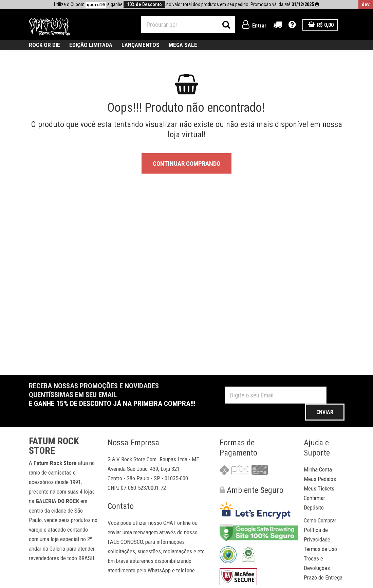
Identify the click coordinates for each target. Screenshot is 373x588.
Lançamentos (141, 45)
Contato (121, 506)
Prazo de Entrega (323, 577)
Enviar (325, 412)
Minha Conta (318, 469)
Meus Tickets (319, 488)
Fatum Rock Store (54, 446)
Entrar (254, 26)
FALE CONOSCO (125, 542)
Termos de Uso (320, 549)
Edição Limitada (91, 45)
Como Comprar (320, 520)
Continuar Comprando (186, 164)
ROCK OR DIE (44, 45)
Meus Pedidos (320, 479)
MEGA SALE (183, 45)
